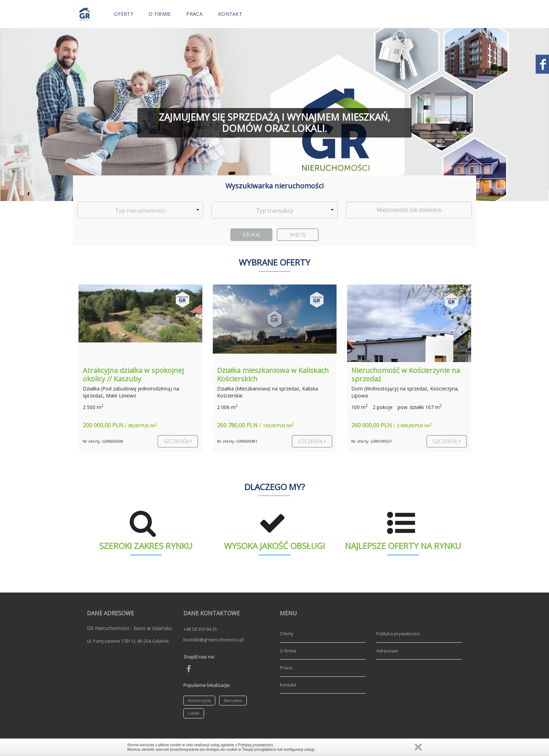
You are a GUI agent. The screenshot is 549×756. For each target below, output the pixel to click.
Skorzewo (233, 700)
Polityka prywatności (398, 634)
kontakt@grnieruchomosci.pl (214, 640)
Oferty (124, 14)
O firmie (160, 14)
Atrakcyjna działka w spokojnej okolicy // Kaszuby (133, 374)
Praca (194, 14)
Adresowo (387, 651)
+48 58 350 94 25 (200, 629)
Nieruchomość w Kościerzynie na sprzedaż (406, 374)
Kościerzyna (199, 700)
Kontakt (230, 14)
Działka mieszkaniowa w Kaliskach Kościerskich (273, 374)
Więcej (298, 235)
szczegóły (178, 441)
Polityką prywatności (256, 745)
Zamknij (418, 747)
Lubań (194, 713)
